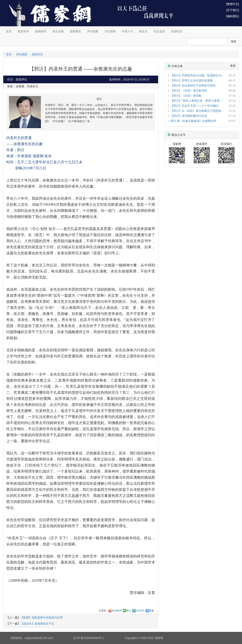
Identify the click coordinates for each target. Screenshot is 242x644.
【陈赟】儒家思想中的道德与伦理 (42, 618)
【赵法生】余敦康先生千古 (37, 624)
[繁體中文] (233, 4)
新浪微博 (117, 611)
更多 (151, 611)
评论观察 (93, 31)
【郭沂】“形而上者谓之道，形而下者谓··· (196, 101)
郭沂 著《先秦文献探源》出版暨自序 (193, 121)
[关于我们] (233, 10)
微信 (129, 611)
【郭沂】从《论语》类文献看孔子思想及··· (197, 111)
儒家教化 (75, 31)
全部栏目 (177, 31)
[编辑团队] (233, 16)
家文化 (143, 31)
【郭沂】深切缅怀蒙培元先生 (189, 116)
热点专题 (58, 31)
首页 (9, 31)
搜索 (234, 41)
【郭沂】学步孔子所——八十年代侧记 (194, 106)
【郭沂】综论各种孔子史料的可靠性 (193, 86)
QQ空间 (140, 611)
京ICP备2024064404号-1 (89, 638)
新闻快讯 (41, 31)
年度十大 (127, 31)
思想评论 (37, 54)
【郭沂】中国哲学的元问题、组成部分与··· (197, 75)
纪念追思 (159, 31)
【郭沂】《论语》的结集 (186, 96)
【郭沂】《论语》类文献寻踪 (189, 91)
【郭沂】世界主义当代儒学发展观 (192, 80)
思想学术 (23, 31)
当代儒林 (110, 31)
